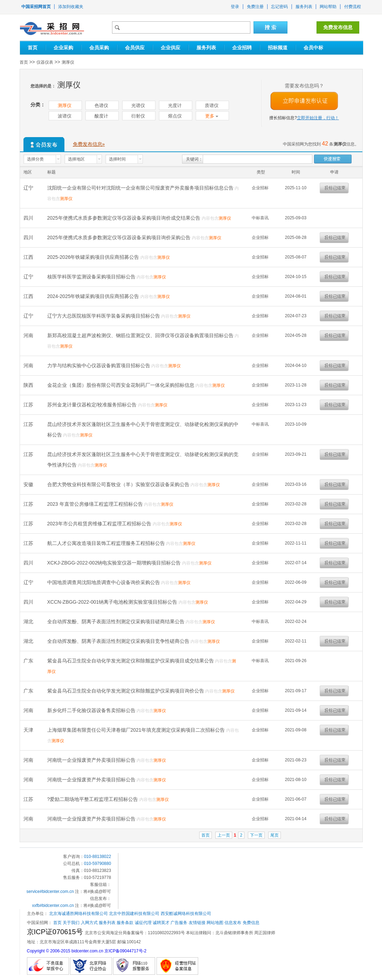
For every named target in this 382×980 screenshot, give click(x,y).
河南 (29, 335)
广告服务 (179, 923)
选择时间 (117, 159)
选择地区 (76, 159)
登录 (235, 7)
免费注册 (255, 7)
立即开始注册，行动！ (318, 118)
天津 (29, 730)
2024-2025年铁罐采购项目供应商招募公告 (94, 296)
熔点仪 (175, 116)
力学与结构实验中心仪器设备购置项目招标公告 (99, 365)
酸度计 (101, 116)
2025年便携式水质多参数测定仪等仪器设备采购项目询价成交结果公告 (124, 218)
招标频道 (278, 48)
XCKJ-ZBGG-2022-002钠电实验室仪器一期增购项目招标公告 (115, 563)
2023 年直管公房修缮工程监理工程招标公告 (96, 504)
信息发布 (233, 923)
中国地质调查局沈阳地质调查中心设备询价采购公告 (104, 582)
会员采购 (99, 48)
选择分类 (35, 159)
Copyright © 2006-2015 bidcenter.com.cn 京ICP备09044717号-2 (87, 951)
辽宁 (29, 188)
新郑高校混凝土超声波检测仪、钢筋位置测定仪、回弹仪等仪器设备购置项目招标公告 (141, 335)
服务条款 (125, 923)
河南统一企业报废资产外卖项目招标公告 (92, 760)
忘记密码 (279, 7)
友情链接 (197, 923)
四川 (29, 218)
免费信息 (251, 923)
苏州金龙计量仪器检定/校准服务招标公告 (93, 405)
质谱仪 (212, 105)
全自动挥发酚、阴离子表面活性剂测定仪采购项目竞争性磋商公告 (119, 641)
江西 (29, 257)
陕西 (29, 385)
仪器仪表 (45, 62)
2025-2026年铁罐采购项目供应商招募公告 (94, 257)
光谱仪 (138, 105)
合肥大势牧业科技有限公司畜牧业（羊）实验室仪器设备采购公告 (119, 484)
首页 (33, 48)
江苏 (29, 405)
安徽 (29, 484)
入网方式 (89, 923)
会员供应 (135, 48)
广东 (29, 661)
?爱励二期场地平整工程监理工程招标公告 (93, 799)
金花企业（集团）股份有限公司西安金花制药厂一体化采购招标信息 (121, 385)
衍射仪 (138, 116)
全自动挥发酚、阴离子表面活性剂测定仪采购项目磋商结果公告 (117, 622)
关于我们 (71, 923)
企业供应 (171, 48)
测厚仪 (68, 62)
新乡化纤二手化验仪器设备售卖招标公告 (92, 710)
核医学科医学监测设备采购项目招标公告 (92, 277)
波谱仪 (65, 116)
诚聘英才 (161, 923)
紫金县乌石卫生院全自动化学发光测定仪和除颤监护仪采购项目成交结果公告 (131, 661)
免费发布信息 (338, 27)
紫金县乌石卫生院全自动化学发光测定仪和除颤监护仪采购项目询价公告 (126, 691)
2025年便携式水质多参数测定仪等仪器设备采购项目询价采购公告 (120, 237)
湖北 (29, 622)
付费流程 (353, 7)
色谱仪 (101, 105)
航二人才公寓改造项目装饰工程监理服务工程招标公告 (107, 543)
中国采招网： (40, 923)
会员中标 (313, 48)
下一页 (256, 835)
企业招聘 (242, 48)
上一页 (224, 835)
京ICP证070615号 (56, 932)
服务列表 (304, 7)
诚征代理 (143, 923)
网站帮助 (328, 7)
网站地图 (215, 923)
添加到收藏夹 (71, 7)
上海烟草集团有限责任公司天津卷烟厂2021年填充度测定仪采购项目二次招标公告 (137, 730)
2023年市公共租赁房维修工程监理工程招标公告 (100, 524)
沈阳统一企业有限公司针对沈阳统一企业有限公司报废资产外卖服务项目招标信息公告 (141, 188)
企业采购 (63, 48)
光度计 (175, 105)
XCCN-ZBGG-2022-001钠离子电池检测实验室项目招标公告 (113, 602)
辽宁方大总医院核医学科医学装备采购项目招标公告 (104, 316)
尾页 (275, 835)
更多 (212, 116)
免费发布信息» (89, 144)
